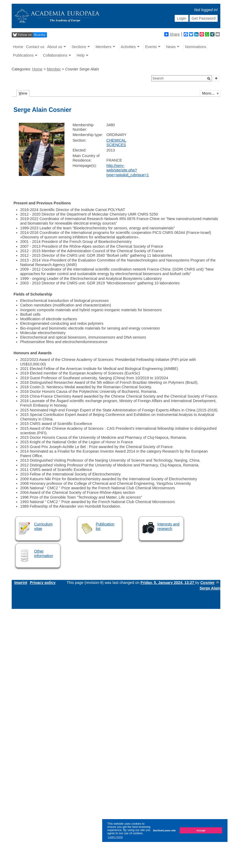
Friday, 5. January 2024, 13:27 (168, 583)
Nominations (196, 47)
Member (54, 69)
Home (18, 47)
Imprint (21, 583)
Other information (43, 553)
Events (151, 47)
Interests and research (168, 526)
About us (55, 47)
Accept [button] (201, 830)
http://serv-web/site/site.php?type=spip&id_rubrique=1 (128, 170)
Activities (128, 47)
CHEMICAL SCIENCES (116, 143)
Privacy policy (43, 583)
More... (208, 93)
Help (81, 55)
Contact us (35, 47)
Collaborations (55, 55)
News (171, 47)
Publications (23, 55)
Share (172, 34)
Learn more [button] (115, 837)
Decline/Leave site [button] (164, 830)
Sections (79, 47)
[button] (209, 79)
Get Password (204, 18)
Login (181, 18)
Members (104, 47)
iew (23, 93)
